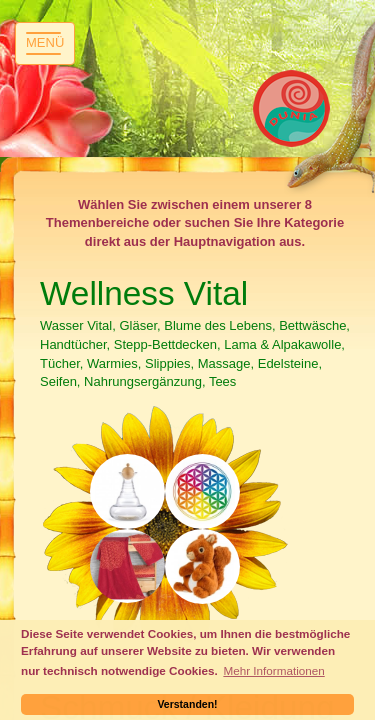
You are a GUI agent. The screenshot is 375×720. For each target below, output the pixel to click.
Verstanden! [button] (187, 704)
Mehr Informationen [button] (273, 670)
